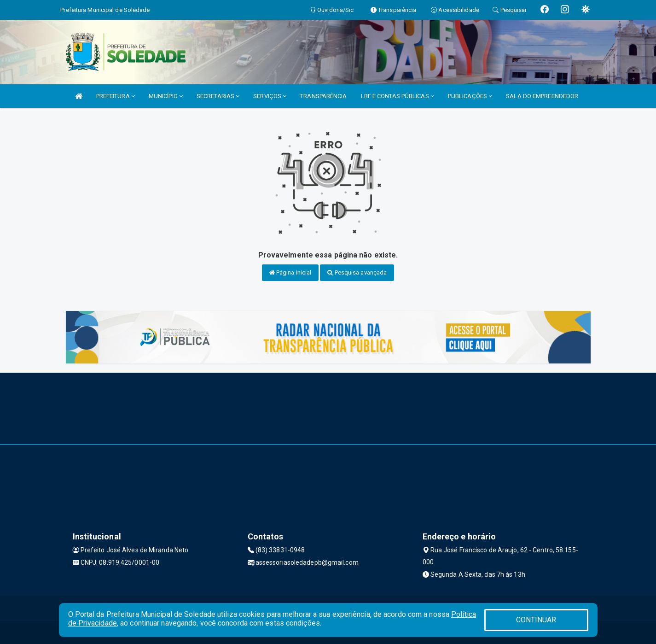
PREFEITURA (116, 96)
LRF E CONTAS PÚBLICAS (398, 96)
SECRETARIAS (218, 96)
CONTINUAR (536, 620)
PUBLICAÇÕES (470, 96)
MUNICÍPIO (166, 96)
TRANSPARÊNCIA (323, 96)
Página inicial (290, 272)
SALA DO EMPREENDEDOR (542, 96)
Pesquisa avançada (357, 272)
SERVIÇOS (270, 96)
